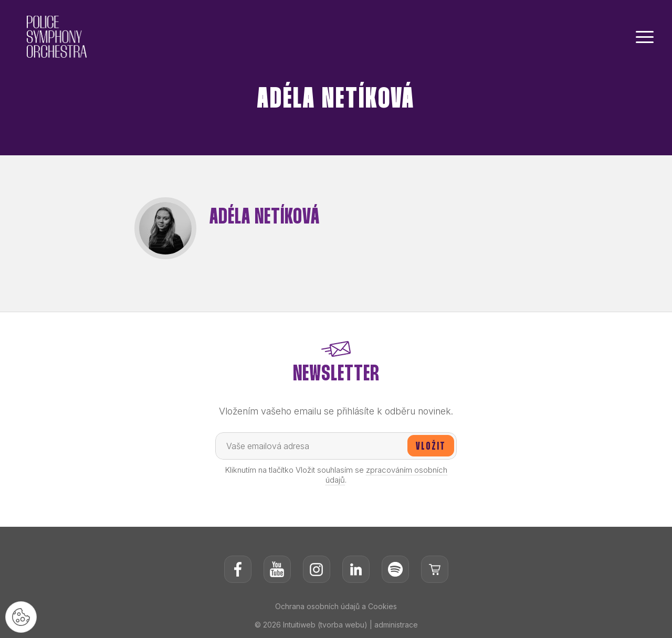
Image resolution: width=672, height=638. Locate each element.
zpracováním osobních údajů (386, 475)
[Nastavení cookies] (21, 617)
